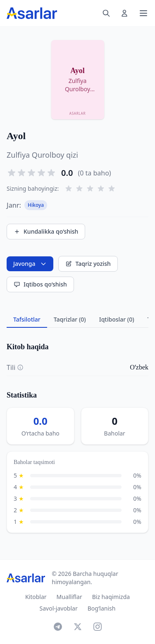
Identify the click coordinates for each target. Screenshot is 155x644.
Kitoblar (36, 597)
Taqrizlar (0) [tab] (70, 319)
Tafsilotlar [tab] (27, 319)
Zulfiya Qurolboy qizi (42, 155)
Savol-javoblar (59, 608)
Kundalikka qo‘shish (46, 231)
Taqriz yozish (88, 264)
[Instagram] (98, 627)
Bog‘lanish (102, 608)
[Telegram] (58, 627)
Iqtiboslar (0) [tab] (117, 319)
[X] (78, 627)
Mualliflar (69, 597)
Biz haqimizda (111, 597)
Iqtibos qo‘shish (40, 284)
